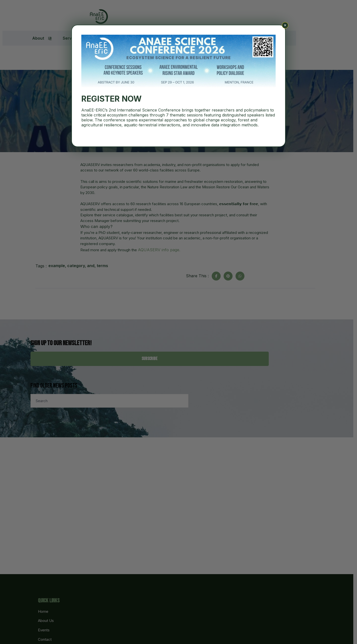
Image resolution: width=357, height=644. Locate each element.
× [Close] (285, 25)
